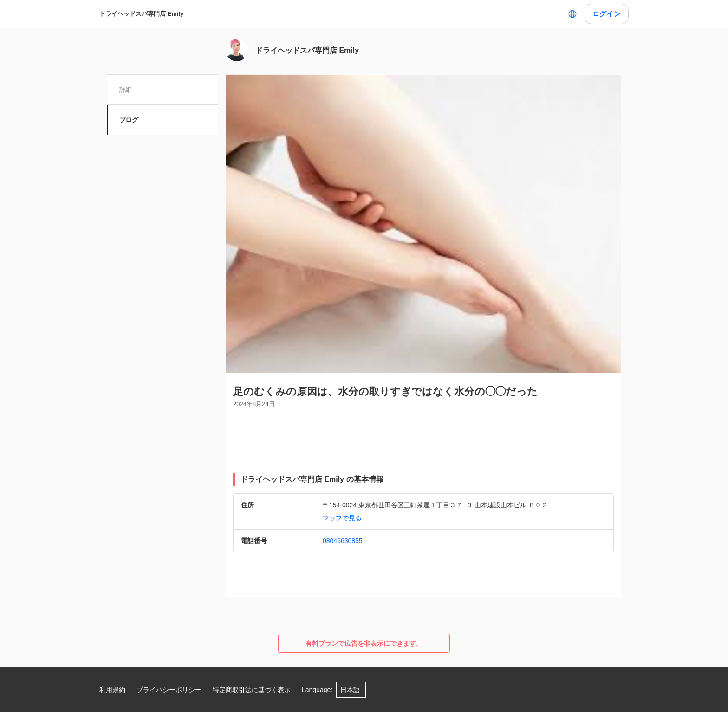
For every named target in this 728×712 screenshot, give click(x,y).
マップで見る (342, 518)
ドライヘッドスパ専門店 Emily (141, 14)
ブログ (129, 120)
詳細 (126, 90)
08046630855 (343, 541)
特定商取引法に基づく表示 (252, 690)
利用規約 (112, 690)
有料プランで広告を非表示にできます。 (364, 643)
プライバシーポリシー (169, 690)
